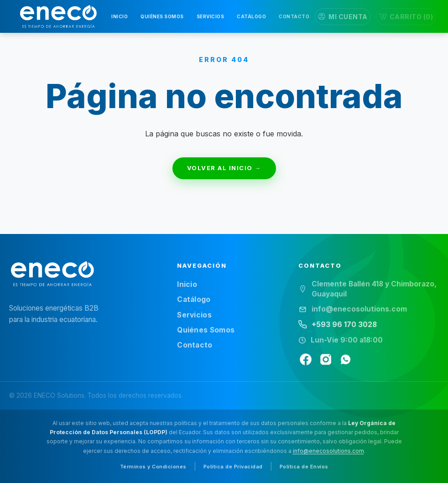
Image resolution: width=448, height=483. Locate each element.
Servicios (194, 315)
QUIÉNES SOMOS (162, 16)
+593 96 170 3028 (344, 325)
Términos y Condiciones (153, 467)
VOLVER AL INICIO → (224, 168)
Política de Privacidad (233, 467)
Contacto (195, 345)
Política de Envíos (304, 467)
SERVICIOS (211, 16)
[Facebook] (306, 359)
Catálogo (194, 299)
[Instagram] (326, 359)
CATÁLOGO (251, 16)
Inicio (187, 284)
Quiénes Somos (206, 330)
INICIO (120, 16)
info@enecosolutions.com (328, 451)
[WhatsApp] (346, 359)
